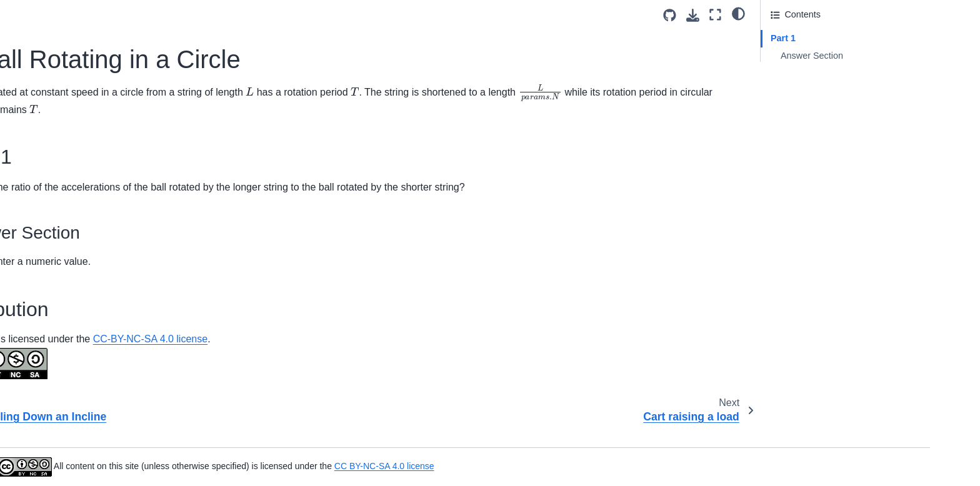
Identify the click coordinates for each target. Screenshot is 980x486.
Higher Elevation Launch (115, 375)
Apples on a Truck (102, 22)
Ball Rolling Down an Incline (122, 102)
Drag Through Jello (104, 335)
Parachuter (88, 474)
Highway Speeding (104, 395)
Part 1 (783, 38)
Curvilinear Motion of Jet (115, 201)
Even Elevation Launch (112, 355)
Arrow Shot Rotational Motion (125, 62)
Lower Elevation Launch (114, 434)
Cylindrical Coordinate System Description (127, 249)
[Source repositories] (670, 15)
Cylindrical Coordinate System (127, 275)
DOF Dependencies (106, 295)
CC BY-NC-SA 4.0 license (623, 466)
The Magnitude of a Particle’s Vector (138, 454)
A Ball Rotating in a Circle (121, 122)
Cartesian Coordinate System (125, 162)
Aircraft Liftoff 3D (100, 42)
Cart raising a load (103, 142)
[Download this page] (693, 15)
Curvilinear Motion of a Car (120, 221)
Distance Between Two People (127, 315)
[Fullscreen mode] (715, 15)
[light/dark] (738, 13)
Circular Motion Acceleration (122, 181)
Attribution (791, 73)
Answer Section (812, 56)
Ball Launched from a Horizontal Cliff (139, 82)
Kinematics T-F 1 (100, 414)
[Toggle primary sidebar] (248, 15)
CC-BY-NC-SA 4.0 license (438, 356)
